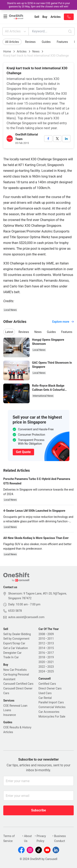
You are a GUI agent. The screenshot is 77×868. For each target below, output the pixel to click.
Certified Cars (47, 684)
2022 (42, 667)
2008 (42, 634)
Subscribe (38, 810)
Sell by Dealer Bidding (17, 634)
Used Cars (45, 693)
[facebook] (48, 139)
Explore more (63, 322)
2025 (51, 671)
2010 (42, 639)
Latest (9, 332)
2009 (51, 634)
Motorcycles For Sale (52, 716)
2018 (42, 657)
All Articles (16, 31)
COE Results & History (17, 727)
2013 (51, 643)
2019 (51, 657)
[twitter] (57, 139)
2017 (51, 653)
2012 (42, 643)
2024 (42, 671)
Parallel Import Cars (51, 702)
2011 (51, 639)
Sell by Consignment (16, 639)
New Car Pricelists (15, 670)
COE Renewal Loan (15, 706)
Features (62, 42)
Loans (7, 710)
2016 (42, 653)
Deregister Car (12, 653)
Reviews (30, 42)
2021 (51, 662)
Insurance (10, 715)
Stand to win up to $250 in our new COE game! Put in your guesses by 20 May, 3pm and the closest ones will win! (39, 5)
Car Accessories (49, 712)
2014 (42, 648)
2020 (42, 662)
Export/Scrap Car (14, 643)
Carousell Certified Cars (18, 684)
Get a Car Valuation (16, 648)
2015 (51, 648)
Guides (46, 42)
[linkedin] (66, 139)
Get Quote (23, 452)
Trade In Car (11, 657)
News (36, 51)
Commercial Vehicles (52, 707)
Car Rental (45, 698)
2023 (51, 667)
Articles (22, 51)
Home (7, 51)
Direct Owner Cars (50, 688)
